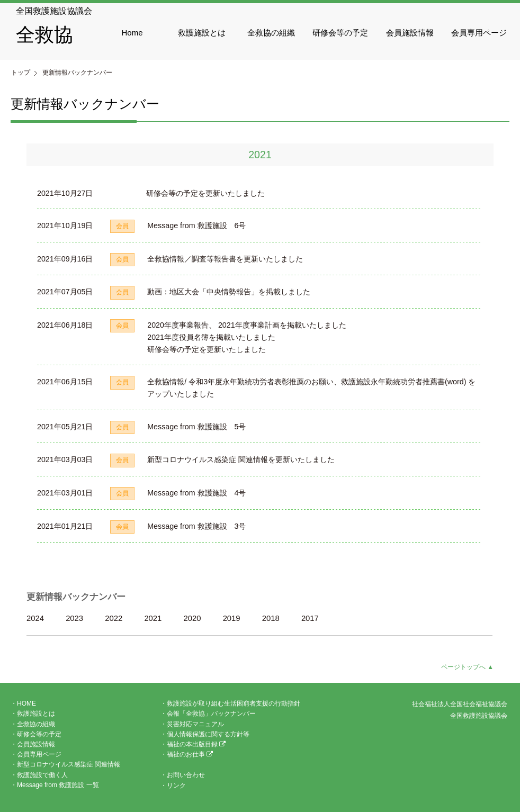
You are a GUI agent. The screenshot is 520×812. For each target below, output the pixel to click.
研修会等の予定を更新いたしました (205, 193)
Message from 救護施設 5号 (196, 427)
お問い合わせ (186, 775)
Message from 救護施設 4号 (196, 493)
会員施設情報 (410, 33)
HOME (26, 703)
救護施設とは (202, 33)
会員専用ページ (479, 33)
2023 (74, 618)
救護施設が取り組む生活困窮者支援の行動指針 (234, 703)
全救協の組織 (271, 33)
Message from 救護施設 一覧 (58, 785)
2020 (192, 618)
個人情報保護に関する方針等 (208, 734)
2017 (310, 618)
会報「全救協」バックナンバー (211, 714)
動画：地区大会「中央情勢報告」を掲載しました (229, 292)
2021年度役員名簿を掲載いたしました (211, 337)
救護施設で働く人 (42, 775)
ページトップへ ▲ (467, 667)
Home (132, 33)
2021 (153, 618)
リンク (176, 786)
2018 (271, 618)
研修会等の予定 (340, 33)
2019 (232, 618)
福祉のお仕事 (190, 754)
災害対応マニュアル (195, 724)
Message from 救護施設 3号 (196, 526)
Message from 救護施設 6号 (196, 225)
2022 (114, 618)
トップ (21, 73)
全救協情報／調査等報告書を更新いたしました (225, 259)
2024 (35, 618)
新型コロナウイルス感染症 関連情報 (69, 764)
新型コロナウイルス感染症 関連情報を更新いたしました (241, 459)
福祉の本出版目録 (196, 744)
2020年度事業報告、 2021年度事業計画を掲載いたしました (246, 325)
